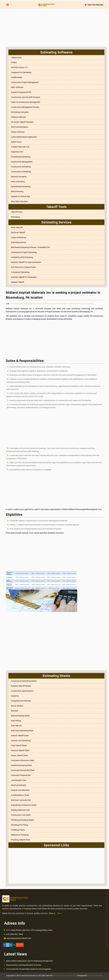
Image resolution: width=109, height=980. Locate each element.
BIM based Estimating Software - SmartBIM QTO (30, 247)
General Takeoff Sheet (20, 736)
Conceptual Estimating (20, 272)
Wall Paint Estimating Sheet (22, 731)
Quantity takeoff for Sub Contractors (26, 262)
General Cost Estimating (21, 740)
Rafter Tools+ (16, 142)
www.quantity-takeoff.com (65, 975)
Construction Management (22, 162)
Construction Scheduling (21, 172)
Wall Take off (16, 726)
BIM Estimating (17, 191)
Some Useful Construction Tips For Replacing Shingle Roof (29, 961)
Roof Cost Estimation (20, 127)
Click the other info (94, 5)
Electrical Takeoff (18, 232)
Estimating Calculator (20, 112)
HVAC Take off (17, 227)
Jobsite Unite (16, 57)
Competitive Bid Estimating (22, 257)
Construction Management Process (25, 107)
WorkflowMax (17, 77)
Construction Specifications (22, 691)
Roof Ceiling (16, 721)
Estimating (15, 217)
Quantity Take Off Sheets (21, 686)
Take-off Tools (17, 212)
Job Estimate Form (19, 780)
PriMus (14, 62)
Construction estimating (21, 167)
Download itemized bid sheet (23, 770)
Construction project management (25, 82)
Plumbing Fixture (18, 830)
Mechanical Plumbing (20, 835)
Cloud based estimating (21, 157)
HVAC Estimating (18, 182)
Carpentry (15, 696)
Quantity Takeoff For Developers (24, 277)
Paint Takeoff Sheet (19, 745)
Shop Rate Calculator (20, 201)
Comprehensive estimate (21, 701)
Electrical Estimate (19, 785)
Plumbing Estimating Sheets (22, 820)
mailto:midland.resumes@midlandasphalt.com (82, 509)
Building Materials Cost (20, 810)
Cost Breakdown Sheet (20, 795)
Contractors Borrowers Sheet (23, 760)
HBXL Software (17, 87)
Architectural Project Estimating (24, 252)
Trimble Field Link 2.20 (20, 147)
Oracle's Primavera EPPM (21, 92)
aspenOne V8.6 (17, 152)
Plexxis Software (18, 132)
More (60, 913)
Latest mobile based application (24, 137)
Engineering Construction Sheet (24, 805)
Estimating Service (19, 242)
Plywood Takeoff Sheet (20, 750)
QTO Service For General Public (23, 267)
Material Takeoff (18, 282)
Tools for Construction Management (26, 102)
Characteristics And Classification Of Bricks (23, 965)
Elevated (14, 711)
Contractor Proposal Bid (21, 775)
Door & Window (17, 706)
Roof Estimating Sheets (20, 716)
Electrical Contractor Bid (21, 800)
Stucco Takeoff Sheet (19, 755)
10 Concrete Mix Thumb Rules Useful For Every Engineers (29, 969)
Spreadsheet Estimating (21, 186)
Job (7, 304)
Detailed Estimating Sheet (21, 765)
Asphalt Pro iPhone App (20, 196)
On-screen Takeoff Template (22, 122)
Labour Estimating (18, 237)
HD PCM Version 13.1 (20, 67)
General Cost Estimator (20, 790)
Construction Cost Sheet (21, 815)
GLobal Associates (95, 975)
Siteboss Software (18, 117)
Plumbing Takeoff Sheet (21, 840)
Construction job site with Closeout (26, 97)
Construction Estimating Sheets (24, 681)
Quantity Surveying (19, 177)
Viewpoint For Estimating (21, 72)
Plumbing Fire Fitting (19, 825)
